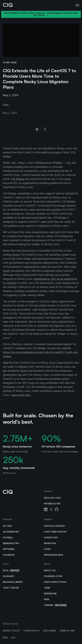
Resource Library (13, 582)
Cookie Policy (32, 631)
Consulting (51, 538)
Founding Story (53, 576)
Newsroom (50, 594)
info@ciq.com (52, 504)
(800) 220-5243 (52, 498)
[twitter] (51, 510)
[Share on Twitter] (45, 129)
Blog (11, 571)
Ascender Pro (11, 532)
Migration (50, 543)
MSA (5, 638)
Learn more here (21, 395)
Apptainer (9, 549)
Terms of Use (67, 631)
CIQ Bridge (17, 179)
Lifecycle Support (55, 526)
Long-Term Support (55, 532)
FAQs (47, 599)
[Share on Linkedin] (37, 129)
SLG (13, 638)
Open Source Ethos (55, 582)
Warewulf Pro (11, 543)
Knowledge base (53, 555)
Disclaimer (49, 631)
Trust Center (11, 588)
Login (47, 549)
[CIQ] (8, 5)
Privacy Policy (11, 631)
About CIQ (50, 570)
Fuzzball (8, 538)
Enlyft (6, 271)
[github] (57, 510)
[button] (77, 5)
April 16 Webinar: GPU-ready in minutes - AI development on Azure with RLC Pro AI (41, 14)
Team (47, 588)
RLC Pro (7, 526)
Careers (55, 605)
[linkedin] (46, 510)
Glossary (9, 576)
